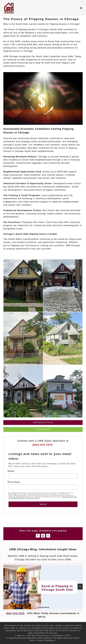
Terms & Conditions (46, 640)
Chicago (75, 24)
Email (11, 471)
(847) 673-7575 (43, 445)
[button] (38, 607)
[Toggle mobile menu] (81, 8)
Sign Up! (43, 504)
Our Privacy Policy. (32, 498)
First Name (14, 482)
